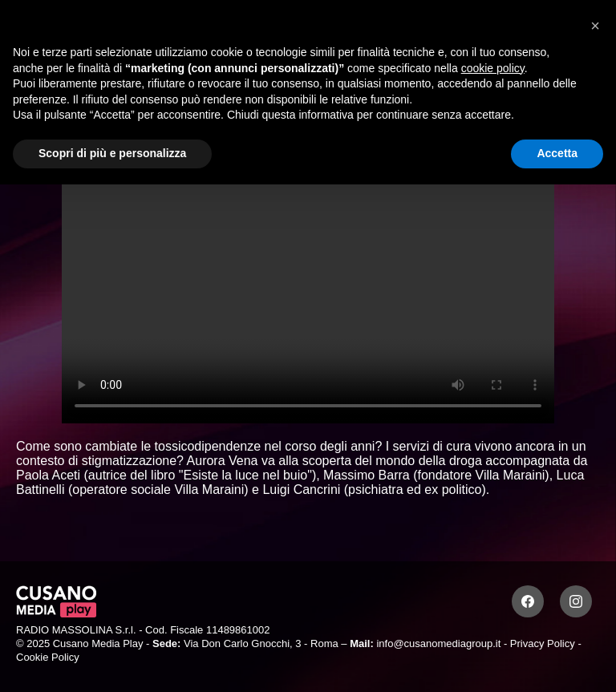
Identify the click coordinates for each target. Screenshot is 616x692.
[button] (595, 26)
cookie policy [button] (493, 68)
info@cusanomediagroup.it (438, 643)
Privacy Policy (543, 643)
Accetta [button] (557, 153)
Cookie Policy (48, 657)
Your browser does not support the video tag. (308, 285)
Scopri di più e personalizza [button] (112, 153)
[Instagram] (576, 601)
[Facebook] (528, 601)
